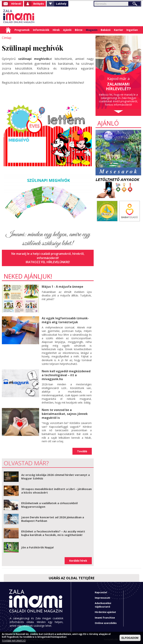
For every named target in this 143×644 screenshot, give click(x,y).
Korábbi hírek (78, 560)
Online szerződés (106, 623)
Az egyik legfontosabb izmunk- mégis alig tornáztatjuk (65, 320)
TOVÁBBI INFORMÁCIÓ (14, 641)
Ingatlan (132, 30)
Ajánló (67, 30)
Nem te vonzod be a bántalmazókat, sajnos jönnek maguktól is (65, 414)
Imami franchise (105, 617)
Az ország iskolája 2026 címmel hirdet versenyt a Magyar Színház (55, 476)
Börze (79, 30)
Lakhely (61, 4)
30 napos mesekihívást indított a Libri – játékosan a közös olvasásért (56, 490)
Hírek (56, 30)
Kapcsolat (101, 592)
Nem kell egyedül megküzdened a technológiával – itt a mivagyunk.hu (66, 375)
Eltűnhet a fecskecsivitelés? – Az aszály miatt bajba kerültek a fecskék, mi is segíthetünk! (53, 533)
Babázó (106, 30)
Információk (41, 30)
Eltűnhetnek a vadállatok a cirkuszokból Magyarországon (49, 505)
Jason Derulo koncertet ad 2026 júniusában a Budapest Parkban (53, 519)
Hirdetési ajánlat (105, 612)
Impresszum (102, 597)
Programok (22, 30)
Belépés (39, 4)
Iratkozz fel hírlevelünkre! (48, 262)
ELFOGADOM (130, 638)
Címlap (8, 30)
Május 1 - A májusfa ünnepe (62, 286)
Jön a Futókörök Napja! (37, 547)
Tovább (82, 451)
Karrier (119, 30)
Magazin (92, 30)
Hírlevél (16, 4)
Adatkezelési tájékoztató (103, 604)
